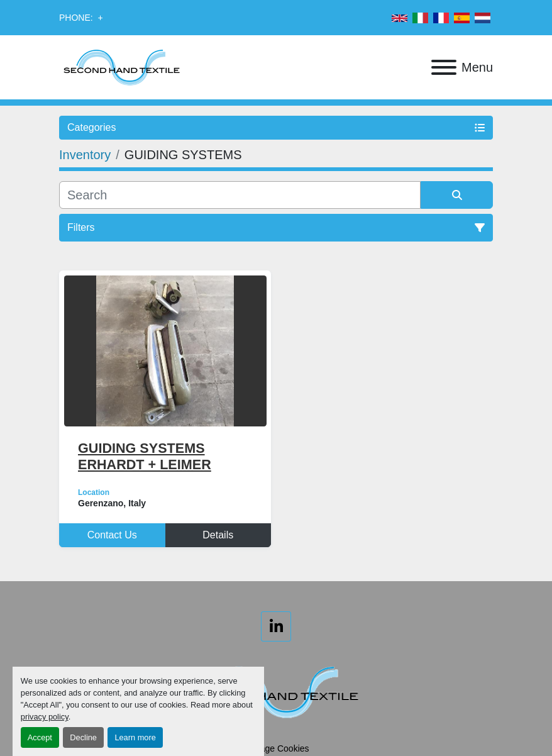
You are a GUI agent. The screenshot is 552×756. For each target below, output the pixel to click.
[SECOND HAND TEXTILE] (276, 691)
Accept (40, 737)
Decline (83, 737)
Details (218, 535)
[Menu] (444, 67)
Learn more (135, 737)
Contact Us (112, 535)
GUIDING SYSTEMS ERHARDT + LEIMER (145, 456)
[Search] (240, 195)
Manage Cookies (276, 748)
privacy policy (45, 717)
